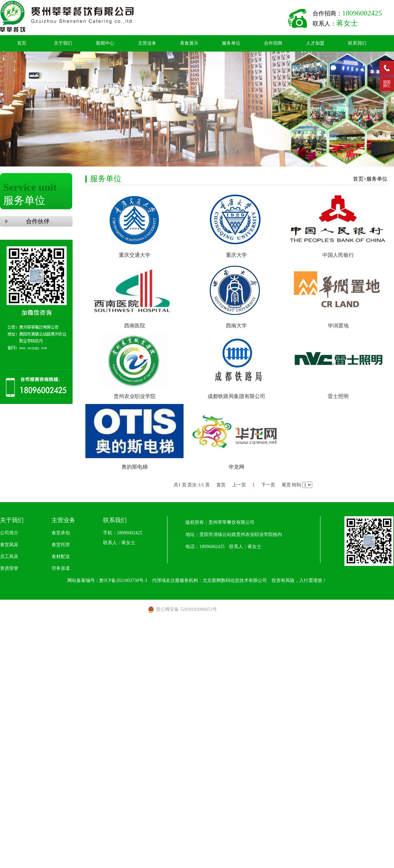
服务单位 (231, 43)
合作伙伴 (36, 221)
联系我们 (357, 43)
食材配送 (61, 556)
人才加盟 (315, 43)
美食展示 (189, 43)
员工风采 (9, 556)
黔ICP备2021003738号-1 (123, 580)
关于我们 (63, 43)
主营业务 (147, 43)
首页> (360, 179)
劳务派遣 (61, 568)
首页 (22, 43)
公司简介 (9, 533)
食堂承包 (61, 533)
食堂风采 (9, 545)
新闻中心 (105, 43)
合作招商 (273, 43)
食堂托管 (61, 545)
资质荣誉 (9, 568)
